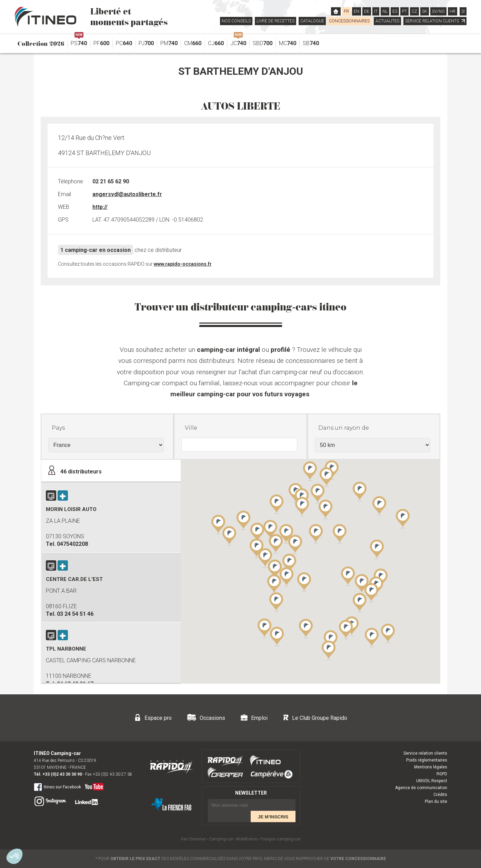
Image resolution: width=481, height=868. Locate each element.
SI (463, 11)
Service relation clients (425, 753)
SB (311, 43)
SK (425, 11)
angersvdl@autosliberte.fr (127, 194)
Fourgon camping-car (280, 839)
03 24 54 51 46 (75, 614)
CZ (414, 11)
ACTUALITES (387, 21)
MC (288, 43)
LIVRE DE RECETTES (275, 21)
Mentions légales (431, 767)
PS (79, 42)
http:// (100, 207)
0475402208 (72, 544)
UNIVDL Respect (432, 781)
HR (453, 11)
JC (238, 42)
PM (169, 43)
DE (367, 11)
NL (385, 11)
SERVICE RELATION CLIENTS (435, 21)
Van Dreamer (193, 839)
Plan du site (436, 801)
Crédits (440, 795)
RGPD (442, 774)
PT (404, 11)
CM (193, 43)
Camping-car (221, 839)
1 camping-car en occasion (96, 250)
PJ (146, 43)
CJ (216, 43)
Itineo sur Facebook (57, 787)
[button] (360, 602)
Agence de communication (421, 788)
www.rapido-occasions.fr (183, 264)
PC (124, 43)
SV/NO (438, 11)
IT (376, 11)
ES (395, 11)
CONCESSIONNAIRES (349, 21)
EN (357, 11)
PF (101, 43)
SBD (263, 43)
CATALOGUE (312, 21)
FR (346, 11)
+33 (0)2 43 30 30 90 (62, 774)
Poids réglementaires (427, 760)
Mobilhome (247, 839)
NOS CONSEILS (236, 21)
